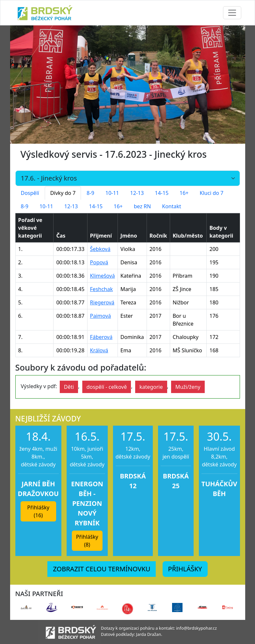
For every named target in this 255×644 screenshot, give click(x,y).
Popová (99, 262)
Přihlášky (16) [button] (38, 511)
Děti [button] (69, 387)
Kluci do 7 (212, 193)
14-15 (162, 193)
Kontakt (172, 206)
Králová (99, 350)
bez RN (143, 206)
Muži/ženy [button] (188, 387)
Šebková (100, 249)
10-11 (112, 193)
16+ (184, 193)
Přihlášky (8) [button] (87, 541)
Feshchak (102, 289)
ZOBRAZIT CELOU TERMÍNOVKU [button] (102, 569)
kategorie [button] (151, 387)
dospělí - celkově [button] (107, 387)
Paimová (101, 316)
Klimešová (103, 276)
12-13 (137, 193)
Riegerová (102, 302)
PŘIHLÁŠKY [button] (185, 569)
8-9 (90, 193)
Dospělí (30, 193)
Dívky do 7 (63, 193)
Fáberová (101, 337)
